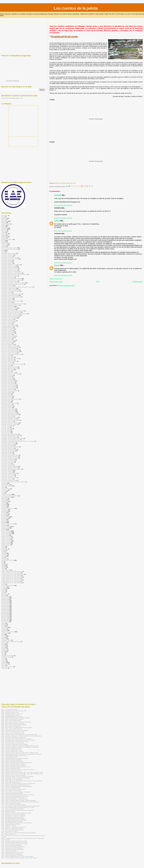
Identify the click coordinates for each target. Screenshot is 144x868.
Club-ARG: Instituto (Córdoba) (10, 290)
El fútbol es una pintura (8, 508)
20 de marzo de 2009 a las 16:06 (63, 263)
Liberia (3, 591)
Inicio (98, 282)
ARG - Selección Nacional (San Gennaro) (13, 798)
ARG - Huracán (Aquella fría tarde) (11, 749)
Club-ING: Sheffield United (9, 419)
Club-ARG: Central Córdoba (9, 267)
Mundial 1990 (5, 615)
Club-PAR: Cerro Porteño (8, 443)
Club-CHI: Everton (7, 343)
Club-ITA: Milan (6, 430)
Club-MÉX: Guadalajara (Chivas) (11, 436)
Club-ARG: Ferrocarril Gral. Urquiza (11, 280)
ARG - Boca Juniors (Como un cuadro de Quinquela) (16, 722)
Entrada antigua (138, 282)
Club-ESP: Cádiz (6, 371)
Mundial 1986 (5, 613)
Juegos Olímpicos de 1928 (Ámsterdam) (13, 574)
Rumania (4, 643)
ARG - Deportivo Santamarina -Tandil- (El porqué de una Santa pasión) (21, 736)
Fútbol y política (6, 543)
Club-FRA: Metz (6, 395)
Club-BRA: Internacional (8, 336)
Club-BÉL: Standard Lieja (9, 321)
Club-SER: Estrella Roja (8, 459)
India (3, 557)
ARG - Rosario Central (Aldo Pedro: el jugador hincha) (17, 786)
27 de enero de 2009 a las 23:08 (63, 205)
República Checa (6, 640)
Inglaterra (4, 559)
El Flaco (4, 507)
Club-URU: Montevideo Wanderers (11, 469)
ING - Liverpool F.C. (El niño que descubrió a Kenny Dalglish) (19, 833)
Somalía (4, 648)
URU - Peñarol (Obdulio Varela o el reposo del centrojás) (17, 856)
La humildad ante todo (8, 585)
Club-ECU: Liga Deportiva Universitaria (12, 364)
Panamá (4, 629)
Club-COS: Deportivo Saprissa (10, 358)
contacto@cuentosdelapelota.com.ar (12, 98)
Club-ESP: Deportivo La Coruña (10, 374)
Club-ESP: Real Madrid (8, 381)
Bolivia (3, 238)
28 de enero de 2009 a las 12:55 (63, 218)
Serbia (3, 647)
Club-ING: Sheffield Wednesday (10, 420)
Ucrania (4, 661)
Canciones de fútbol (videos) (9, 249)
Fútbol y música (6, 542)
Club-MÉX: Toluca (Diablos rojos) (11, 440)
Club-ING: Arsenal (6, 405)
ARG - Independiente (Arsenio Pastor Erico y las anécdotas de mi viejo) (21, 754)
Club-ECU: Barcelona (7, 360)
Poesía (3, 636)
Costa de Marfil (6, 489)
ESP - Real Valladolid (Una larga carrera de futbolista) (16, 823)
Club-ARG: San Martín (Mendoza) (11, 312)
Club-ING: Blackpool (7, 406)
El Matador (4, 511)
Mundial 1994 (5, 616)
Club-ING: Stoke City (7, 421)
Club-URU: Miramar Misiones (10, 468)
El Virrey (4, 515)
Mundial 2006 (5, 620)
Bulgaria (4, 242)
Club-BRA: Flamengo (7, 332)
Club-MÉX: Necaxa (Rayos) (9, 437)
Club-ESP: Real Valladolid (9, 386)
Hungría (4, 556)
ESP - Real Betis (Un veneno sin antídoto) (13, 816)
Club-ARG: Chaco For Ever (9, 270)
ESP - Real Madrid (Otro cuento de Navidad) (14, 820)
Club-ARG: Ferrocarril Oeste (9, 281)
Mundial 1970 (5, 608)
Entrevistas (5, 518)
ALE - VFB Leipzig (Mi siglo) (9, 709)
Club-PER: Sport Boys (8, 448)
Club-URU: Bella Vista (8, 462)
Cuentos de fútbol (6, 494)
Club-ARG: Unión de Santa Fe (10, 316)
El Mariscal (4, 510)
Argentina (4, 228)
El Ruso (4, 513)
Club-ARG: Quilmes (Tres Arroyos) (11, 301)
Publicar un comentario (56, 279)
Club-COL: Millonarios (8, 357)
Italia (3, 566)
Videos (3, 665)
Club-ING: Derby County (8, 409)
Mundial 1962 (5, 605)
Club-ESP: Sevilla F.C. (8, 389)
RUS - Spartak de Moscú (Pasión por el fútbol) (14, 844)
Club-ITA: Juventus (7, 429)
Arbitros (4, 225)
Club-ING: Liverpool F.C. (8, 412)
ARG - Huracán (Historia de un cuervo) (12, 751)
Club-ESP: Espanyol (7, 375)
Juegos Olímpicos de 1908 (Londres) (12, 571)
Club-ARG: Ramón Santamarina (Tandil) (13, 304)
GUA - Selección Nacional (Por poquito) (13, 830)
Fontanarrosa (5, 528)
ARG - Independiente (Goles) (10, 757)
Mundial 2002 (5, 619)
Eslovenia (4, 521)
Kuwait (3, 584)
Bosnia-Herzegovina (7, 239)
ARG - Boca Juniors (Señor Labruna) (12, 729)
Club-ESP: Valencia (7, 392)
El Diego (4, 504)
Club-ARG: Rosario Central (9, 308)
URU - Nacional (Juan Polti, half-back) (12, 848)
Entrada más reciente (56, 282)
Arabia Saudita (6, 224)
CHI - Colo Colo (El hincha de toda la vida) (13, 805)
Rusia (3, 644)
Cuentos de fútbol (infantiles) (9, 496)
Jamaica (4, 567)
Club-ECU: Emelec (7, 363)
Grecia (3, 548)
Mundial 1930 (5, 597)
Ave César (4, 234)
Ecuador (4, 500)
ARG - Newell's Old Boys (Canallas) (11, 760)
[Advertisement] (89, 23)
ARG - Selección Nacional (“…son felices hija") (14, 799)
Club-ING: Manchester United (10, 414)
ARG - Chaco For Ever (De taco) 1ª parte (13, 732)
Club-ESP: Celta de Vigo (8, 372)
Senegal (4, 646)
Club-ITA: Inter (5, 427)
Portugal (4, 639)
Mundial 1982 (5, 612)
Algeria (3, 220)
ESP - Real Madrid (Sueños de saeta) (12, 821)
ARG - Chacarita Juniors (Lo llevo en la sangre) (15, 730)
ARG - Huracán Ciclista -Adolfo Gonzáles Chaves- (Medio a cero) (20, 753)
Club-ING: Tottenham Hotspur (10, 423)
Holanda (4, 553)
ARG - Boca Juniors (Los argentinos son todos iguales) (17, 728)
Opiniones (4, 627)
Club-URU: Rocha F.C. (8, 476)
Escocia (4, 520)
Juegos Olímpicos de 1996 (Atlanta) (11, 583)
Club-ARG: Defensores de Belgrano (11, 273)
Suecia (3, 651)
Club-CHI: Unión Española (9, 349)
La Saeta (4, 587)
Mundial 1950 (5, 601)
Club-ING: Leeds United (8, 410)
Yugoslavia (4, 668)
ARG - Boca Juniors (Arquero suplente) (12, 719)
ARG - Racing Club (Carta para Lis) (11, 771)
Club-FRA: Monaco (7, 396)
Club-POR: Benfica (7, 452)
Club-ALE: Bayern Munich (9, 253)
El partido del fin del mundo (65, 36)
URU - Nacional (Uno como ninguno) (12, 854)
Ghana (3, 546)
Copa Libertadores (7, 486)
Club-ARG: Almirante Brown (9, 258)
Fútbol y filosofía (6, 536)
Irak (2, 562)
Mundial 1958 (5, 604)
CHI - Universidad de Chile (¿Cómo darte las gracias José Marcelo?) (21, 806)
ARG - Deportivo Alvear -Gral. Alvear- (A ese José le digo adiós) (19, 735)
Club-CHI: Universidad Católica (10, 350)
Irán (2, 563)
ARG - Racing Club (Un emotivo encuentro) (14, 775)
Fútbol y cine (5, 535)
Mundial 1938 (5, 599)
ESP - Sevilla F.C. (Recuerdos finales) (12, 828)
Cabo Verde (5, 244)
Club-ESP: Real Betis (7, 379)
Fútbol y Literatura (6, 541)
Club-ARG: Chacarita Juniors (10, 269)
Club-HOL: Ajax (6, 402)
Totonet (57, 221)
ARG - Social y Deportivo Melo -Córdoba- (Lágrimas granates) (19, 800)
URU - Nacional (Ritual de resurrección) (13, 852)
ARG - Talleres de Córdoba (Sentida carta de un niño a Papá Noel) (20, 802)
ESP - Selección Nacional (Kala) (10, 824)
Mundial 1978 (5, 611)
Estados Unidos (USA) (8, 524)
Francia (4, 529)
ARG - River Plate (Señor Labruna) (11, 782)
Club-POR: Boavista (7, 454)
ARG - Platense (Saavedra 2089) (11, 768)
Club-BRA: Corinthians (8, 329)
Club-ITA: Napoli (6, 431)
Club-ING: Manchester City (9, 413)
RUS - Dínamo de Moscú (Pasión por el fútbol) (14, 842)
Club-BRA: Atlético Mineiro (9, 326)
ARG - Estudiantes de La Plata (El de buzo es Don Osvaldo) (18, 740)
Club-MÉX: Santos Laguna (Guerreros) (12, 438)
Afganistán (4, 216)
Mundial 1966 (5, 606)
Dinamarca (4, 499)
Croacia (4, 492)
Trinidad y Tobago (6, 657)
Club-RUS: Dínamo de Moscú (10, 457)
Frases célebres (6, 531)
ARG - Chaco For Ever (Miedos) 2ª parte (13, 733)
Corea (3, 487)
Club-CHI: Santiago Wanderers (10, 347)
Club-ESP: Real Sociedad (9, 385)
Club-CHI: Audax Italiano (8, 340)
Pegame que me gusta (8, 632)
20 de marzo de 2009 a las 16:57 (63, 275)
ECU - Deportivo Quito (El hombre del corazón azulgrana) (18, 810)
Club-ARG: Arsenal (7, 260)
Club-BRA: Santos (7, 339)
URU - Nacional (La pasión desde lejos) (13, 849)
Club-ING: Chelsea (7, 407)
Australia (4, 231)
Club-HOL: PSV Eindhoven (9, 403)
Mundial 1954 (5, 602)
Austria (3, 232)
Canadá (4, 246)
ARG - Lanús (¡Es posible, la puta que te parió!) (15, 758)
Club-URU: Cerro (6, 464)
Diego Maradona (6, 497)
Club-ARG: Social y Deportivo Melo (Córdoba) (14, 314)
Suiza (3, 653)
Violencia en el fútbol (7, 667)
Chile (3, 251)
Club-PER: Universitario (8, 451)
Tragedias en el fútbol (7, 656)
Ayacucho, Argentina (13, 81)
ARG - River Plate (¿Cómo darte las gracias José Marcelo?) (18, 784)
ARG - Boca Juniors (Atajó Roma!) (11, 720)
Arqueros (4, 230)
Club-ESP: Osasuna (7, 378)
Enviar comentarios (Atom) (67, 285)
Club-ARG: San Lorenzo (8, 309)
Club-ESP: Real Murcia (8, 382)
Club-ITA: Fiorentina (7, 426)
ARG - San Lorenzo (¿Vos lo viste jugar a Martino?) (16, 792)
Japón (3, 569)
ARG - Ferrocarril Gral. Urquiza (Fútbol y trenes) (15, 742)
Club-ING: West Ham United (9, 424)
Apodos (4, 223)
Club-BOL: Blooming (7, 322)
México (3, 595)
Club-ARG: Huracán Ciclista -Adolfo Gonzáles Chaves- (17, 287)
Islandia (4, 564)
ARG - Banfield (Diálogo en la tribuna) (12, 716)
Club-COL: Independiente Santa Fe (11, 354)
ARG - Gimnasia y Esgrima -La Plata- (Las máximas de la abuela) (20, 746)
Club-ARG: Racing (7, 302)
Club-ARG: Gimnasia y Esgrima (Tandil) (13, 284)
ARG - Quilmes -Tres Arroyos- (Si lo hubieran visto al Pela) (18, 770)
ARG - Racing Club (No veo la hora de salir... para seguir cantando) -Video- (22, 774)
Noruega (4, 625)
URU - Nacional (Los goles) (9, 851)
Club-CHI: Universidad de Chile (10, 351)
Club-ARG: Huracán (7, 286)
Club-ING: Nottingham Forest (10, 417)
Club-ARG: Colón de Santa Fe (10, 272)
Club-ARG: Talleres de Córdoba (10, 315)
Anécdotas (57, 183)
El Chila (4, 503)
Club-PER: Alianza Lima (67, 183)
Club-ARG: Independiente (9, 288)
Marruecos (4, 594)
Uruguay (4, 663)
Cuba (3, 493)
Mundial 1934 (5, 598)
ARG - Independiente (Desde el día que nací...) (15, 756)
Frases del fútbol (6, 532)
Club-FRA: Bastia (6, 393)
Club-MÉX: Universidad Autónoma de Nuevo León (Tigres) (18, 441)
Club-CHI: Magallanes (8, 344)
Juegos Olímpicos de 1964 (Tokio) (11, 578)
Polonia (4, 637)
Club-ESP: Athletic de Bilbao (9, 367)
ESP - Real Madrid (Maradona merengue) (13, 819)
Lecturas (4, 588)
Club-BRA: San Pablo (7, 337)
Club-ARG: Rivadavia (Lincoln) (10, 305)
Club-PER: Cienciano (7, 445)
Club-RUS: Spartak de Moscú (10, 458)
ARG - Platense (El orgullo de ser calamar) (13, 765)
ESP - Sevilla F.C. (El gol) (9, 826)
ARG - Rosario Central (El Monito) (11, 788)
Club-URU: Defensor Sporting (10, 466)
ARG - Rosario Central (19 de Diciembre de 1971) (15, 785)
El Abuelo (58, 195)
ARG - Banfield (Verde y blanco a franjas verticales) (16, 718)
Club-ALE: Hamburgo (7, 255)
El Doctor (4, 506)
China (3, 252)
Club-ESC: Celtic (6, 365)
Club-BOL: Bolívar (6, 323)
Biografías (4, 237)
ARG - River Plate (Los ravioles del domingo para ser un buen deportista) (22, 781)
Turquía (4, 660)
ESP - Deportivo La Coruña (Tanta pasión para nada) (16, 813)
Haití (3, 552)
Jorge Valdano (5, 570)
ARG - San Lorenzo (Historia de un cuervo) (13, 789)
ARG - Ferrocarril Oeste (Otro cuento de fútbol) (15, 744)
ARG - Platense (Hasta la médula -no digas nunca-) (16, 767)
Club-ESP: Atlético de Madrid (10, 368)
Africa (3, 217)
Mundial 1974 (5, 609)
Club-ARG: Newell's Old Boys (10, 295)
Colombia (4, 483)
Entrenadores (5, 517)
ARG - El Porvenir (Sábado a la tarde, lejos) (14, 737)
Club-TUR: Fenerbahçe (8, 461)
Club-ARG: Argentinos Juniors (10, 259)
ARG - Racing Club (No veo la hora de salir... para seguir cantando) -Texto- (22, 772)
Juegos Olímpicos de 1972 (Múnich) (12, 580)
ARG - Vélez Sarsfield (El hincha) (11, 803)
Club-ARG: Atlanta (7, 262)
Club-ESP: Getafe (6, 377)
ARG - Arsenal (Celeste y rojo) (10, 712)
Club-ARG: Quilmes (7, 300)
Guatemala (4, 549)
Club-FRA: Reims (6, 400)
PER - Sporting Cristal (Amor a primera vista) (14, 841)
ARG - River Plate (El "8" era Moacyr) (12, 779)
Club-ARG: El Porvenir (8, 277)
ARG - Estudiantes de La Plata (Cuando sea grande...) (17, 739)
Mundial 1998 (5, 618)
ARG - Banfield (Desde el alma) (10, 715)
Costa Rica (4, 490)
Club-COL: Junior (6, 356)
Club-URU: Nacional (7, 471)
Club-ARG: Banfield (7, 263)
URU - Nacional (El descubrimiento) (11, 845)
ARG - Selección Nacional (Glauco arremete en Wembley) (18, 795)
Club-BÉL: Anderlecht (7, 319)
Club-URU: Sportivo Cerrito (9, 478)
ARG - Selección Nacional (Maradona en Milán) (15, 796)
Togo (3, 654)
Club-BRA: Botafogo (7, 328)
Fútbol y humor (6, 539)
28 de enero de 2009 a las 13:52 (63, 231)
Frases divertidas (6, 534)
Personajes (5, 633)
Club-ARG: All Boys (7, 256)
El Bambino (5, 501)
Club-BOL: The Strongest (8, 325)
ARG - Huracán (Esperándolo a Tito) (12, 750)
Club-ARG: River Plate (8, 307)
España (4, 522)
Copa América (5, 485)
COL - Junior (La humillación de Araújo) (12, 809)
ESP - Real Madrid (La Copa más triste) (13, 817)
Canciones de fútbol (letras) (9, 248)
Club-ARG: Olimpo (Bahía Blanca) (11, 297)
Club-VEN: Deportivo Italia (9, 480)
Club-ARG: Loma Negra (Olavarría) (11, 294)
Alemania (4, 218)
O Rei (3, 626)
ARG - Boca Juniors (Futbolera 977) (11, 726)
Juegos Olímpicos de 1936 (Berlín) (11, 576)
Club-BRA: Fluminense (8, 333)
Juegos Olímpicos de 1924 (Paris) (11, 573)
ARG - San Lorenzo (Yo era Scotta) (11, 791)
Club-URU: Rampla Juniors (9, 473)
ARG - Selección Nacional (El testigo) (12, 793)
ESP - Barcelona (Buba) (8, 812)
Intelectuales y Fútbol (7, 560)
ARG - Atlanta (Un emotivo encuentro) (12, 713)
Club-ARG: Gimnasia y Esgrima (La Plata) (13, 283)
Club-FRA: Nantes (7, 398)
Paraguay (4, 630)
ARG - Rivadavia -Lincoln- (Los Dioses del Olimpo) (16, 778)
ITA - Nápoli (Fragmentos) (9, 834)
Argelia (3, 227)
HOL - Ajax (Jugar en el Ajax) (10, 831)
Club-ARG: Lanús (6, 293)
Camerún (4, 245)
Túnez (3, 658)
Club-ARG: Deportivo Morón (9, 276)
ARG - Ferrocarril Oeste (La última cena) (13, 743)
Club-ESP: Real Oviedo (8, 384)
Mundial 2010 (5, 622)
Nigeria (3, 623)
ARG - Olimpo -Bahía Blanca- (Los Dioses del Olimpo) (17, 763)
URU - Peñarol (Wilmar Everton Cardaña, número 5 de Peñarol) (19, 858)
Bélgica (3, 235)
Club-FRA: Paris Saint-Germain (10, 399)
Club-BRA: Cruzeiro (7, 330)
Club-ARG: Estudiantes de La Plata (11, 279)
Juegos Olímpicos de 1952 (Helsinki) (12, 577)
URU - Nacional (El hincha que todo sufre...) (14, 847)
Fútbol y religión (6, 545)
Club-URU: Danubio (7, 465)
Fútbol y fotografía (6, 538)
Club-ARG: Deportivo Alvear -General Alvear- (14, 274)
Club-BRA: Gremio (7, 335)
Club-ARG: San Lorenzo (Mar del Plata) (13, 311)
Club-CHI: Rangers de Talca (9, 346)
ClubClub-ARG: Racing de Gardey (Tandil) (13, 482)
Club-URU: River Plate (8, 475)
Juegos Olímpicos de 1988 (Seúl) (11, 581)
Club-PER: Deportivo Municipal (10, 447)
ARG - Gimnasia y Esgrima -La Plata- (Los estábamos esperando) (20, 747)
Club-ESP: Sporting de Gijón (9, 391)
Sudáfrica (4, 650)
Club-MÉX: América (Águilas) (10, 434)
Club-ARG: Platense (7, 298)
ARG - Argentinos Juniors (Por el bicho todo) (14, 711)
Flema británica (6, 527)
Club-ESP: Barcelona (7, 370)
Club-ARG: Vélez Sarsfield (9, 318)
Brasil (3, 241)
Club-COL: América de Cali (9, 353)
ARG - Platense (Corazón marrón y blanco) (13, 764)
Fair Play (4, 525)
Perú (74, 183)
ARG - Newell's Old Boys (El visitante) (12, 761)
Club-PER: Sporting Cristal (9, 450)
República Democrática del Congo (11, 641)
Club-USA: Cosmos (7, 479)
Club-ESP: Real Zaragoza (9, 388)
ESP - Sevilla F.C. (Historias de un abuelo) (13, 827)
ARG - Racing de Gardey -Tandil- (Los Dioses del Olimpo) (18, 777)
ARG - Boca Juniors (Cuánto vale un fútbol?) (14, 725)
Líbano (3, 590)
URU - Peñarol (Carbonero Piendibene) (12, 855)
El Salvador (5, 514)
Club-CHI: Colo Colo (7, 342)
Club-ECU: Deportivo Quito (9, 361)
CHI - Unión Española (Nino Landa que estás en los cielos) (18, 807)
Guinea (3, 550)
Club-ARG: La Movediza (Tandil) (10, 291)
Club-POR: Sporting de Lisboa (10, 455)
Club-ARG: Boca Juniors (8, 266)
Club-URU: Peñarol (7, 472)
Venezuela (4, 664)
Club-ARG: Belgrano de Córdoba (11, 265)
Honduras (4, 555)
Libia (3, 592)
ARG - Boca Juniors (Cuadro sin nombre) (13, 723)
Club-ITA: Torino (6, 433)
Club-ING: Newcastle (7, 416)
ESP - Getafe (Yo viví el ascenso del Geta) (13, 814)
